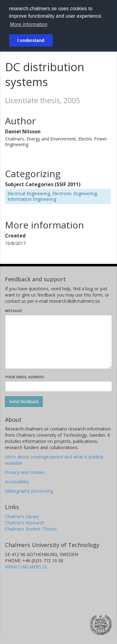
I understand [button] (31, 40)
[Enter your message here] (58, 342)
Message (13, 311)
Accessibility (17, 482)
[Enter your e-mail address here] (58, 386)
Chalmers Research (24, 523)
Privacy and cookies (25, 472)
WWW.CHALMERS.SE (26, 567)
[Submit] (24, 402)
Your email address (25, 377)
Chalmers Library (22, 516)
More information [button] (29, 24)
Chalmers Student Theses (31, 529)
